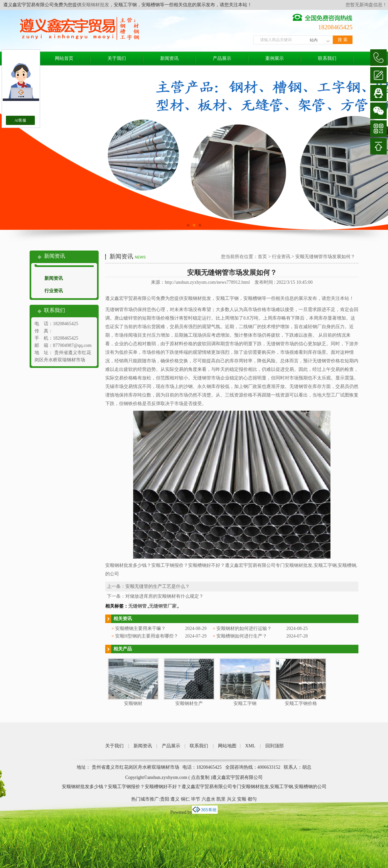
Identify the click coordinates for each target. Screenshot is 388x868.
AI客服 (21, 120)
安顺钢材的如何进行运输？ (244, 628)
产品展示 (222, 58)
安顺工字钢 (245, 703)
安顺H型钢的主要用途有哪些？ (147, 636)
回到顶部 (275, 746)
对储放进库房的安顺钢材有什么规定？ (164, 596)
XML (250, 746)
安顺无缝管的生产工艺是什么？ (158, 586)
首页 (262, 257)
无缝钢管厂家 (163, 606)
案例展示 (275, 58)
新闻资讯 (169, 58)
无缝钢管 (137, 606)
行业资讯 (54, 291)
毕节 (196, 799)
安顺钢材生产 (189, 703)
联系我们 (327, 58)
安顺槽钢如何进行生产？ (242, 636)
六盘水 (208, 799)
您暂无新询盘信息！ (366, 5)
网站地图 (227, 746)
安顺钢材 (133, 703)
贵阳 (165, 799)
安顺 (242, 799)
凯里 (221, 799)
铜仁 (185, 799)
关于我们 (117, 58)
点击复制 (200, 777)
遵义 (175, 799)
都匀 (252, 799)
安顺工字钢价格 (301, 703)
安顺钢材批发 (95, 5)
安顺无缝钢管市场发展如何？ (325, 257)
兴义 (231, 799)
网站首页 (64, 58)
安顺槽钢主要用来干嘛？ (140, 628)
